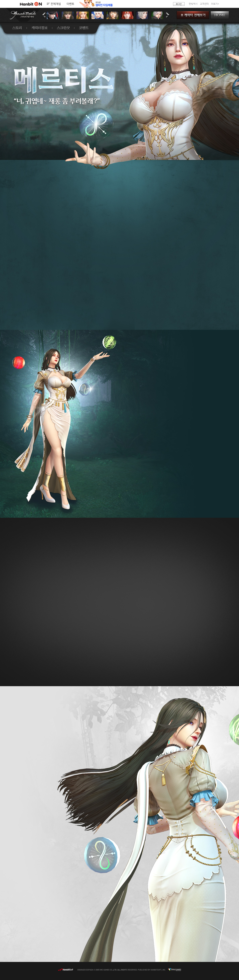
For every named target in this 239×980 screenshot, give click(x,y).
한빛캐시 (193, 4)
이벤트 (70, 4)
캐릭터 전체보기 (193, 15)
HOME (220, 15)
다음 (168, 15)
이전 (44, 15)
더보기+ (215, 4)
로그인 (179, 4)
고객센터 (204, 4)
